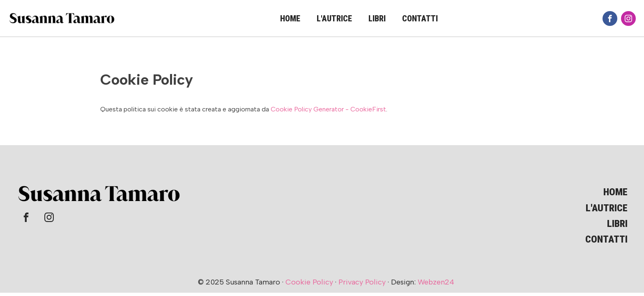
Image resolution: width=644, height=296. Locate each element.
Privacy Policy (362, 282)
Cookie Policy (309, 282)
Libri (377, 18)
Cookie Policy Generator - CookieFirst (328, 109)
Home (290, 18)
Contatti (420, 18)
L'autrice (334, 18)
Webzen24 (436, 282)
